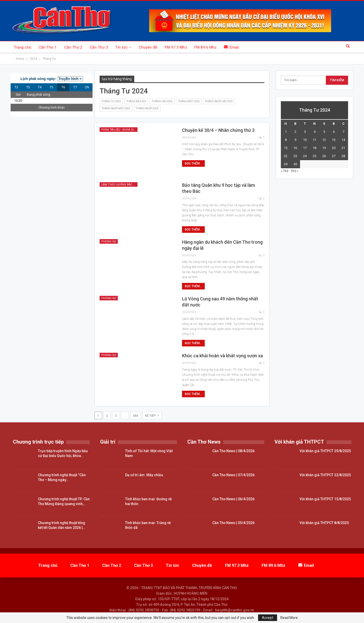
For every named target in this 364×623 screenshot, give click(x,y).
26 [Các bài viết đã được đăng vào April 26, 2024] (324, 156)
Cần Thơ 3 (99, 47)
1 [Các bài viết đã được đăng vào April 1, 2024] (286, 132)
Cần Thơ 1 (48, 47)
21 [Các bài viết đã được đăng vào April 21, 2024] (343, 148)
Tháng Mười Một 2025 (116, 108)
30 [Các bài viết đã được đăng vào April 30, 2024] (295, 164)
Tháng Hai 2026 (162, 101)
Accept (268, 618)
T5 (51, 87)
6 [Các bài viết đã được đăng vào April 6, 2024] (334, 132)
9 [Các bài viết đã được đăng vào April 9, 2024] (295, 140)
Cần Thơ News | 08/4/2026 (233, 451)
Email (231, 47)
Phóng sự (109, 242)
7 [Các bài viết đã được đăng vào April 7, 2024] (343, 132)
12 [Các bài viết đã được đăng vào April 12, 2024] (324, 140)
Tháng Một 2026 (189, 101)
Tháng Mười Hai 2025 (219, 101)
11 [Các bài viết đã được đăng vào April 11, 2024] (314, 140)
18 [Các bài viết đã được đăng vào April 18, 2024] (314, 148)
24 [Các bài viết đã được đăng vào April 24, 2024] (305, 156)
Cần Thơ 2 (73, 47)
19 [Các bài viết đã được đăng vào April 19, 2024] (324, 148)
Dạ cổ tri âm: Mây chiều (144, 475)
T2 (16, 87)
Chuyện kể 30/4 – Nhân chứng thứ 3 (218, 130)
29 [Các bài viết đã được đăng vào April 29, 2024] (286, 164)
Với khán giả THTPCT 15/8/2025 (325, 499)
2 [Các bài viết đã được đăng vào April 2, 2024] (295, 132)
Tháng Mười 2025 (147, 108)
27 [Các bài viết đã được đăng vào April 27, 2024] (334, 156)
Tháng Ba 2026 (136, 101)
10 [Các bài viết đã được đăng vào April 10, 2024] (305, 140)
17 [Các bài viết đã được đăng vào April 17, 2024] (305, 148)
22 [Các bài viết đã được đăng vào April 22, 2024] (286, 156)
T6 (63, 87)
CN (87, 87)
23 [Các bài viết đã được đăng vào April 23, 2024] (295, 156)
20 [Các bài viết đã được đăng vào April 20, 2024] (334, 148)
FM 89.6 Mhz (206, 47)
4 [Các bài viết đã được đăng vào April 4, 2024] (315, 132)
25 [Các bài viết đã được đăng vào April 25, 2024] (314, 156)
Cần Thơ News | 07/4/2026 (233, 475)
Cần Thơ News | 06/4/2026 (233, 499)
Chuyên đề (148, 47)
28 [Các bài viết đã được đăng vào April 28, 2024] (343, 156)
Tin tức (121, 47)
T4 (40, 87)
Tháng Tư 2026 (111, 101)
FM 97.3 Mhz (176, 47)
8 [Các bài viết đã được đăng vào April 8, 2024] (286, 140)
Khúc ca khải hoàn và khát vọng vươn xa (222, 356)
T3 (28, 87)
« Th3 (285, 171)
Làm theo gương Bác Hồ (119, 185)
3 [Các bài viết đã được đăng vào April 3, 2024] (305, 132)
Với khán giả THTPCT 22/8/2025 (325, 475)
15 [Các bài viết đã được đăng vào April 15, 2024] (286, 148)
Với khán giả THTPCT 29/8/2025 (325, 451)
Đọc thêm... (193, 163)
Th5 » (294, 171)
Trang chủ (23, 47)
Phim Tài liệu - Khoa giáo (119, 130)
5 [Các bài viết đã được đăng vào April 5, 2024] (324, 132)
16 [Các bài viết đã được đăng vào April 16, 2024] (295, 148)
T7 (75, 87)
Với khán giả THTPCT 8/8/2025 (324, 523)
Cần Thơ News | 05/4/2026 (233, 523)
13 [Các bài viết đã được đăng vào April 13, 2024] (334, 140)
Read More (289, 618)
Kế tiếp (152, 416)
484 (136, 416)
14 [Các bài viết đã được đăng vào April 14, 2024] (343, 140)
